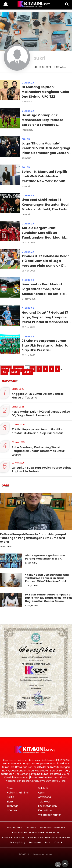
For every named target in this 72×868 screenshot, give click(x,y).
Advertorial (45, 797)
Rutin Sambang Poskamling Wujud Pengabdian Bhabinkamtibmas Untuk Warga (38, 451)
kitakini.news (33, 854)
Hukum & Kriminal (18, 793)
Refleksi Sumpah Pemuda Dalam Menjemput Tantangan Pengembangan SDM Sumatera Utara (33, 538)
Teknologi (44, 802)
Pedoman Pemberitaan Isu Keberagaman (36, 833)
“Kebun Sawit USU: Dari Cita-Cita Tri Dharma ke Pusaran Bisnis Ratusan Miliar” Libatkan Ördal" (47, 578)
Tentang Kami (15, 828)
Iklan (48, 843)
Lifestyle (12, 810)
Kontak (58, 843)
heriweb (49, 854)
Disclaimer (35, 843)
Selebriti (43, 788)
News (10, 788)
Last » (27, 372)
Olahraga (28, 83)
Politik (26, 139)
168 (4, 372)
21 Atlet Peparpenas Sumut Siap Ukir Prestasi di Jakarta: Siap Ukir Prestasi (46, 345)
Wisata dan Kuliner (50, 815)
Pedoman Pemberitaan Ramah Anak (49, 838)
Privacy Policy (17, 843)
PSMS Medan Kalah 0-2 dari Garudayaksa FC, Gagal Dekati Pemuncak (41, 413)
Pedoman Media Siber (52, 828)
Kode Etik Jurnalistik (13, 838)
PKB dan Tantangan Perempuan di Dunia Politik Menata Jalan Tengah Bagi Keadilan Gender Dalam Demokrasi (48, 599)
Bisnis (10, 802)
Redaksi (31, 828)
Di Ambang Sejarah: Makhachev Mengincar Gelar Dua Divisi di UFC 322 (46, 92)
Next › (15, 372)
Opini (41, 793)
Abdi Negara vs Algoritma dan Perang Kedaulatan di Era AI (45, 557)
